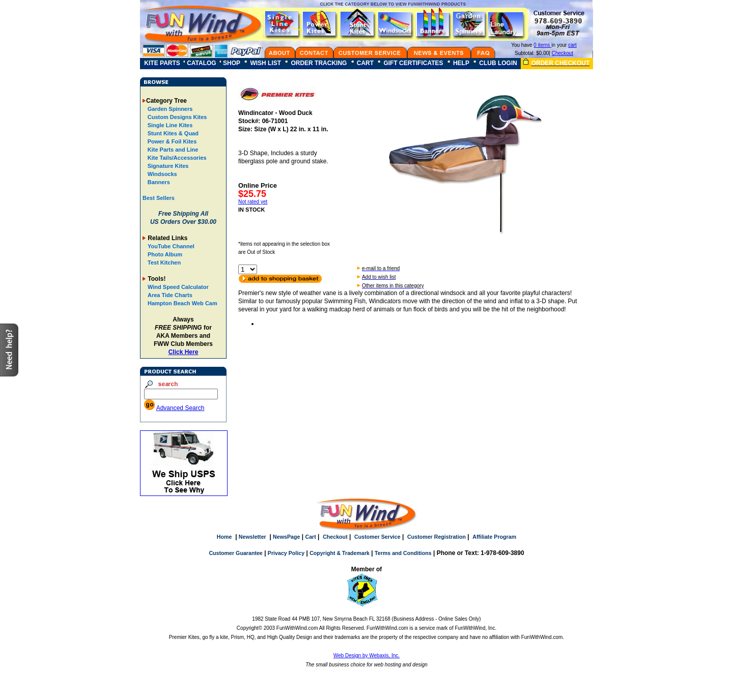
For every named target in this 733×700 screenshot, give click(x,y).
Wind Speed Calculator (178, 287)
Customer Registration (436, 537)
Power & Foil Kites (172, 141)
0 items (542, 45)
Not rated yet (253, 202)
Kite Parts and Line (172, 150)
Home (224, 537)
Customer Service (377, 537)
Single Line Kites (170, 125)
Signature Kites (167, 166)
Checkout (562, 53)
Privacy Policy (286, 553)
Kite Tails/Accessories (176, 158)
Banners (158, 182)
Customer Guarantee (235, 553)
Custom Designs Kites (177, 117)
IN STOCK (251, 210)
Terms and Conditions (403, 553)
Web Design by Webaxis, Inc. (366, 655)
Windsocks (162, 174)
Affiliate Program (494, 537)
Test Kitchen (164, 262)
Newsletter (252, 537)
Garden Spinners (170, 109)
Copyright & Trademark (340, 553)
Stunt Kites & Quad (172, 133)
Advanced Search (180, 408)
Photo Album (165, 254)
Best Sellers (159, 198)
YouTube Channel (171, 246)
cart (572, 45)
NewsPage (286, 537)
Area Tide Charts (170, 295)
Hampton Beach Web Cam (182, 303)
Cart (310, 537)
